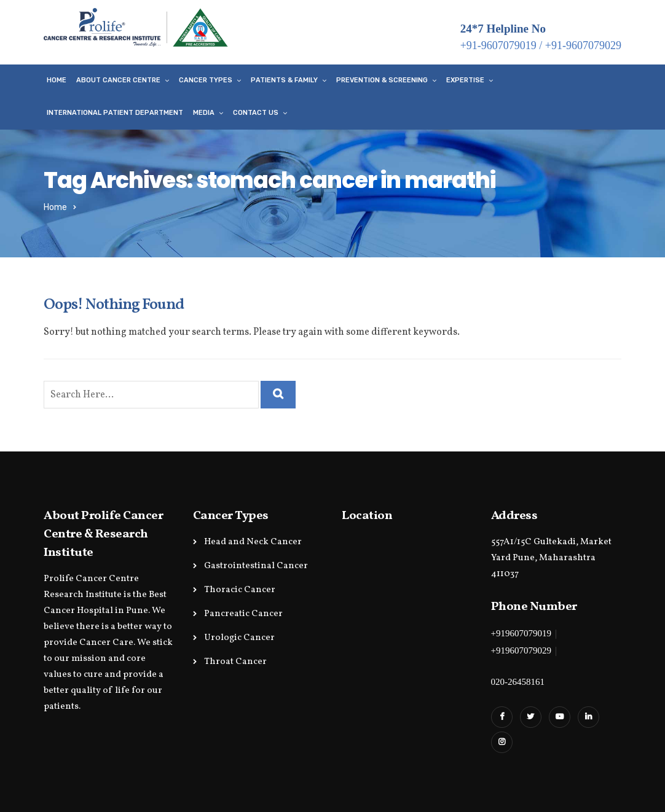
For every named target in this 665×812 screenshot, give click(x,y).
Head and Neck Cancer (253, 542)
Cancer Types (206, 80)
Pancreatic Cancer (243, 614)
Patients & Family (284, 80)
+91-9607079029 (583, 45)
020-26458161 (518, 682)
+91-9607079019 (498, 45)
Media (204, 113)
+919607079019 (521, 633)
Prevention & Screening (382, 80)
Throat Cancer (235, 662)
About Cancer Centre (118, 80)
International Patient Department (115, 113)
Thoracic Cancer (240, 590)
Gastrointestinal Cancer (256, 566)
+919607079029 (521, 650)
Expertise (465, 80)
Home (57, 80)
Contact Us (256, 113)
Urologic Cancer (239, 638)
